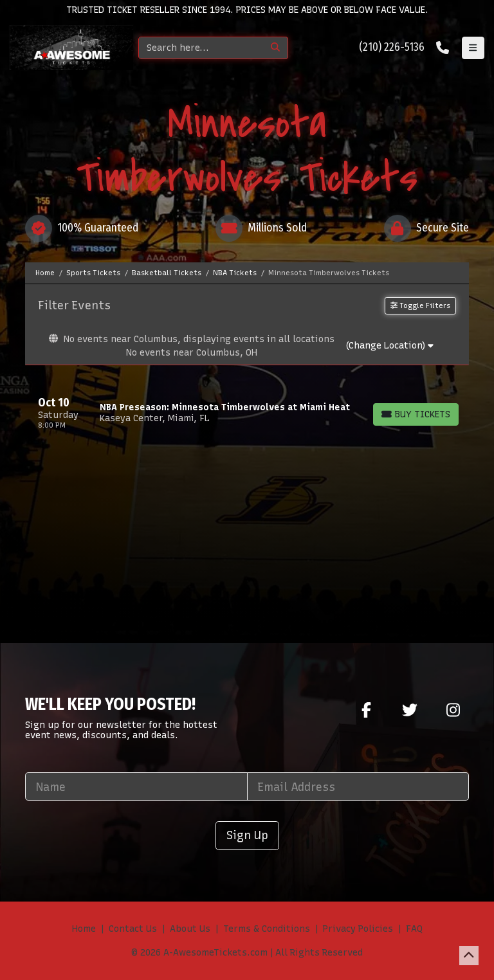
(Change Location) (389, 346)
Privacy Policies (358, 929)
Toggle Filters (420, 305)
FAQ (414, 929)
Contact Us (133, 929)
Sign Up (247, 835)
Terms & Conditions (267, 929)
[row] (247, 413)
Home (84, 929)
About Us (190, 929)
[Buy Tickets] (416, 414)
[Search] (201, 48)
